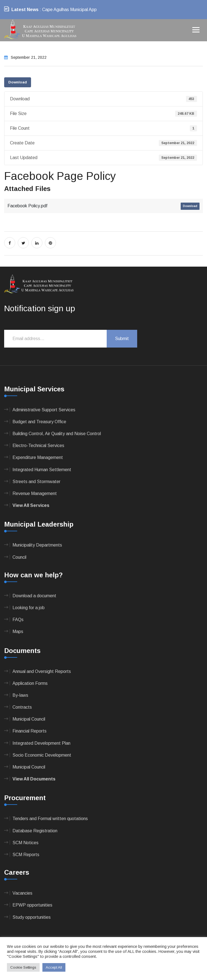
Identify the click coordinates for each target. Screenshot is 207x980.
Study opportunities (32, 917)
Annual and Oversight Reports (42, 671)
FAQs (18, 620)
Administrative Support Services (44, 410)
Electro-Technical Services (38, 446)
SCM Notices (25, 843)
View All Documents (34, 779)
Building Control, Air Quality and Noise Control (57, 434)
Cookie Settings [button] (23, 967)
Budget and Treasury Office (39, 422)
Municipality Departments (37, 545)
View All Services (31, 505)
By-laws (20, 695)
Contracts (22, 707)
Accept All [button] (54, 967)
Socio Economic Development (42, 755)
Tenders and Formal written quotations (50, 819)
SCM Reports (26, 855)
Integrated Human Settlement (42, 470)
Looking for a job (29, 608)
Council (19, 557)
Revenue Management (35, 493)
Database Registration (35, 831)
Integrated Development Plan (41, 743)
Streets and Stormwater (36, 482)
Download (18, 82)
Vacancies (22, 893)
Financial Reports (30, 731)
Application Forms (30, 683)
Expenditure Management (38, 457)
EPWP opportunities (32, 905)
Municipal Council (29, 719)
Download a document (34, 596)
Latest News (25, 10)
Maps (18, 631)
